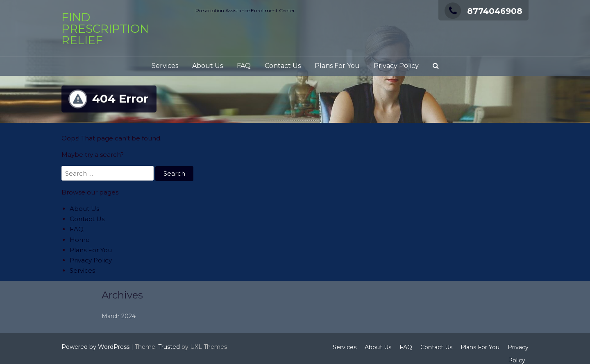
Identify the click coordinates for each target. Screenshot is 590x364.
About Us (208, 66)
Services (165, 66)
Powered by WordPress (95, 347)
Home (80, 240)
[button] (436, 66)
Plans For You (337, 66)
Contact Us (283, 66)
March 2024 (160, 316)
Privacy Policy (396, 66)
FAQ (244, 66)
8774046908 (483, 11)
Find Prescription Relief (105, 29)
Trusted (169, 347)
